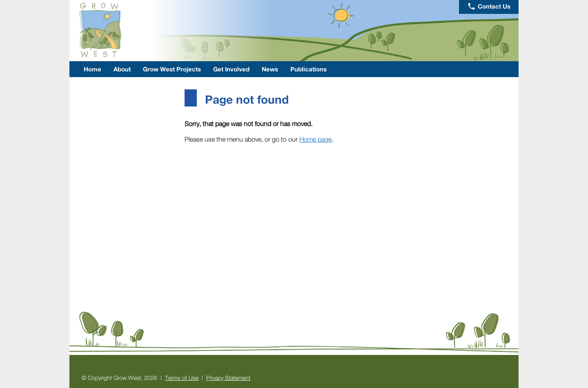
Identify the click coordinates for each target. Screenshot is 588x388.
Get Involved (231, 69)
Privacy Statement (228, 378)
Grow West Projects (172, 69)
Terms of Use (182, 378)
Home (92, 69)
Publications (308, 69)
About (122, 69)
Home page (315, 139)
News (270, 69)
